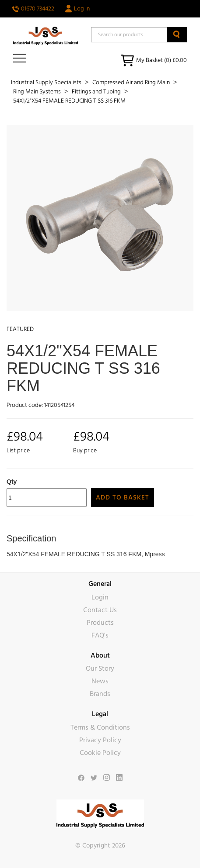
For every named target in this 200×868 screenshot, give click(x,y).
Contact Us (100, 610)
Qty (12, 482)
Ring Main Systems (38, 92)
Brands (100, 694)
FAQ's (100, 635)
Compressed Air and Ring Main (132, 83)
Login (100, 597)
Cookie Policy (100, 753)
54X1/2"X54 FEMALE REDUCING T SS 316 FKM (69, 101)
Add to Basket (123, 498)
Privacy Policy (100, 740)
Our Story (100, 668)
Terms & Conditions (100, 727)
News (100, 681)
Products (100, 623)
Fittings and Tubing (97, 92)
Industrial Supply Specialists (47, 83)
